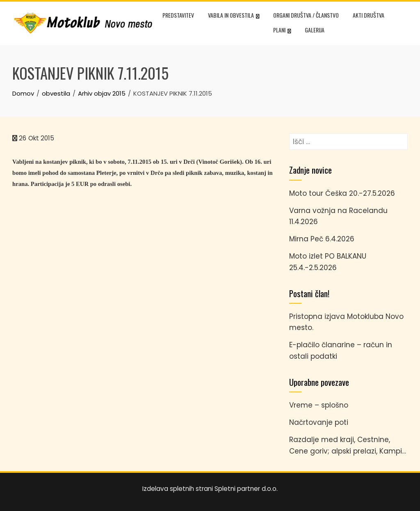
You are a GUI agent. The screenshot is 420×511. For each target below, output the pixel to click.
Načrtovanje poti (319, 422)
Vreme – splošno (319, 405)
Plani (282, 31)
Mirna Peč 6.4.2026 (322, 239)
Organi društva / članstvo (306, 15)
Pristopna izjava (317, 316)
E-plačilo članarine (322, 345)
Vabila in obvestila (234, 16)
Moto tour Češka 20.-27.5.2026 (342, 193)
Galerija (315, 30)
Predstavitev (178, 15)
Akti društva (369, 15)
